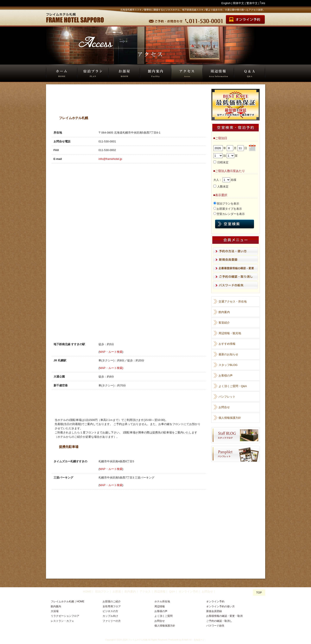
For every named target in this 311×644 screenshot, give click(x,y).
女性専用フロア (112, 606)
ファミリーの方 (112, 621)
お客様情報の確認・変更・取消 (224, 616)
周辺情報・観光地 (230, 333)
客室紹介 (224, 323)
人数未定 (223, 187)
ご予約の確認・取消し (219, 621)
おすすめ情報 (227, 344)
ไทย (263, 3)
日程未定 (223, 162)
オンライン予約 (188, 591)
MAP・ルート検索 (111, 352)
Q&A (250, 73)
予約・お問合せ (166, 20)
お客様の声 (226, 376)
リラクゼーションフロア (65, 616)
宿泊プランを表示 (228, 204)
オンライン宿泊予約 (245, 20)
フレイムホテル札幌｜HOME (68, 601)
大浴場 (55, 611)
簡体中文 (238, 3)
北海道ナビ (199, 640)
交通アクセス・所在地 (233, 302)
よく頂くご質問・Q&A (233, 386)
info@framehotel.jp (110, 159)
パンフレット (227, 397)
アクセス (187, 73)
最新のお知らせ (228, 354)
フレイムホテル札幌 (138, 640)
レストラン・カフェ (62, 621)
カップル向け (110, 616)
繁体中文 (252, 3)
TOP (259, 593)
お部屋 (124, 73)
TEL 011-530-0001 (204, 20)
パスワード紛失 (215, 626)
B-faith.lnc (187, 640)
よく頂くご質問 (163, 616)
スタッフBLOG (228, 365)
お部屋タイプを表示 (229, 209)
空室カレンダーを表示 (231, 214)
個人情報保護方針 (230, 418)
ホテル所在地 (162, 601)
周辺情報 (218, 73)
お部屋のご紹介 (112, 601)
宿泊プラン (93, 73)
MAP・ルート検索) (111, 368)
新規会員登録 (214, 611)
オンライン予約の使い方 (221, 606)
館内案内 (156, 73)
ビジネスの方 (110, 611)
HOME (62, 73)
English (226, 3)
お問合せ (224, 407)
